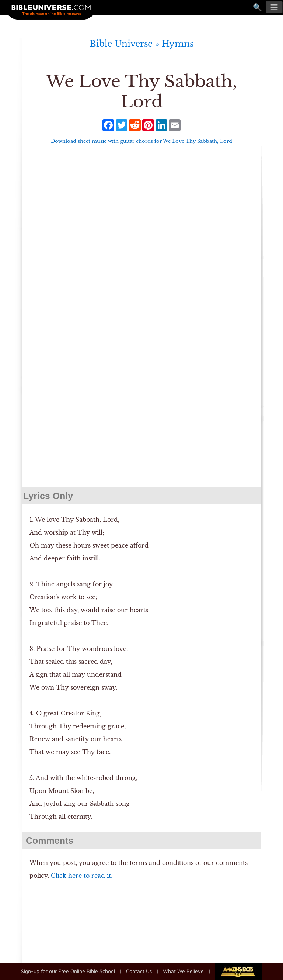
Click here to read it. (82, 876)
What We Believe (183, 971)
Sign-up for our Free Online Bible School (68, 971)
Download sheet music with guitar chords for (141, 141)
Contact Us (139, 971)
